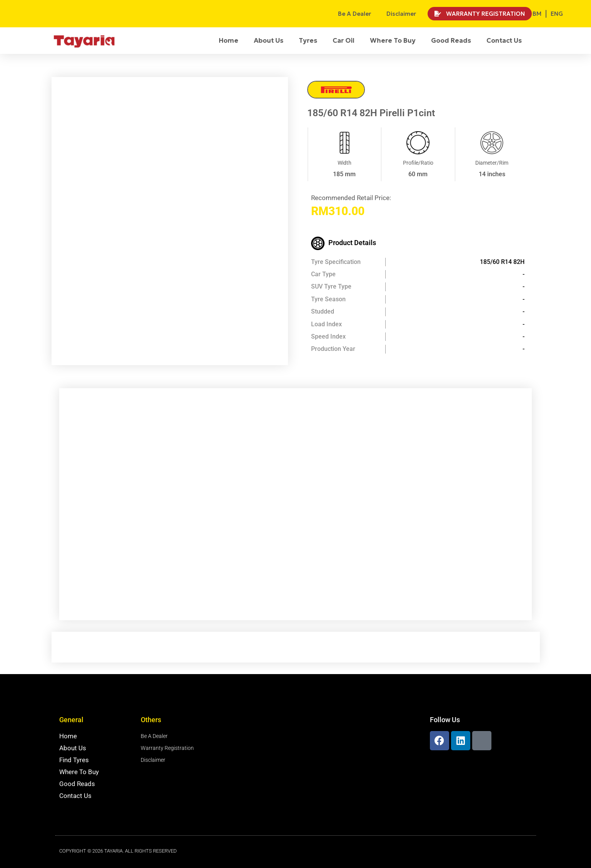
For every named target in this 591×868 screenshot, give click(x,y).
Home (229, 40)
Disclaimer (401, 14)
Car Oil (344, 40)
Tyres (308, 40)
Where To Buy (393, 40)
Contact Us (504, 40)
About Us (269, 40)
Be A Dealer (355, 14)
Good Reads (451, 40)
